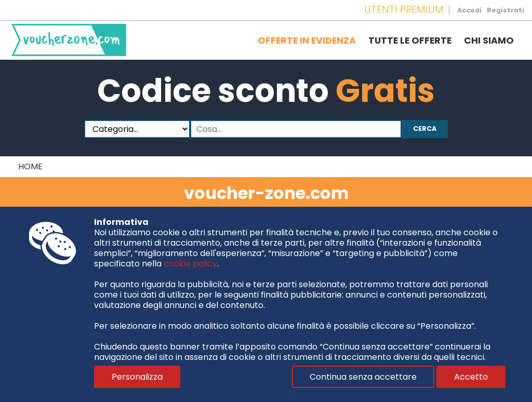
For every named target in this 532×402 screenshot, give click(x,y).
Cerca (425, 129)
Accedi (469, 10)
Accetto (471, 377)
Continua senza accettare (363, 377)
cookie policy (190, 264)
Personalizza (137, 377)
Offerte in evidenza (307, 41)
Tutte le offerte (410, 41)
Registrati (506, 10)
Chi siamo (489, 41)
